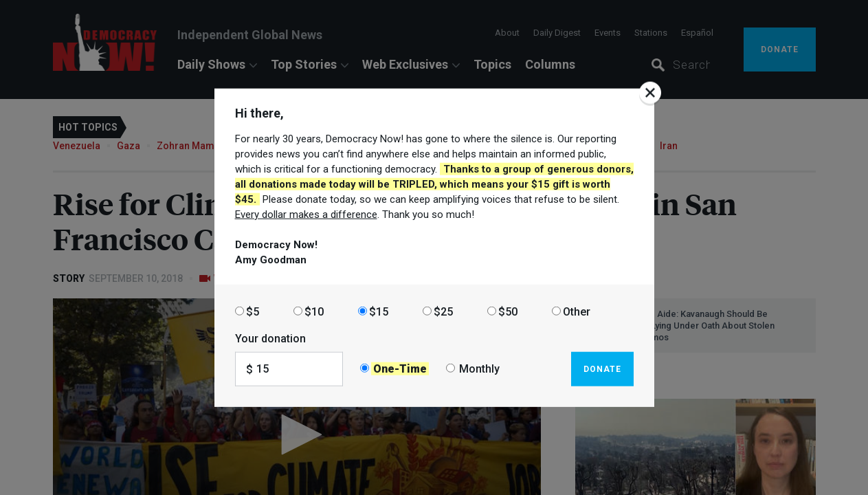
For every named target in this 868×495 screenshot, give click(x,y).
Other (577, 311)
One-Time (400, 369)
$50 (508, 311)
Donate (602, 368)
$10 (314, 311)
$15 (379, 311)
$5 (253, 311)
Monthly (479, 369)
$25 (443, 311)
